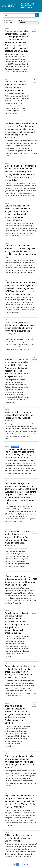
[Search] (37, 15)
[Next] (28, 865)
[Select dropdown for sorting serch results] (28, 23)
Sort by (20, 20)
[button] (11, 23)
